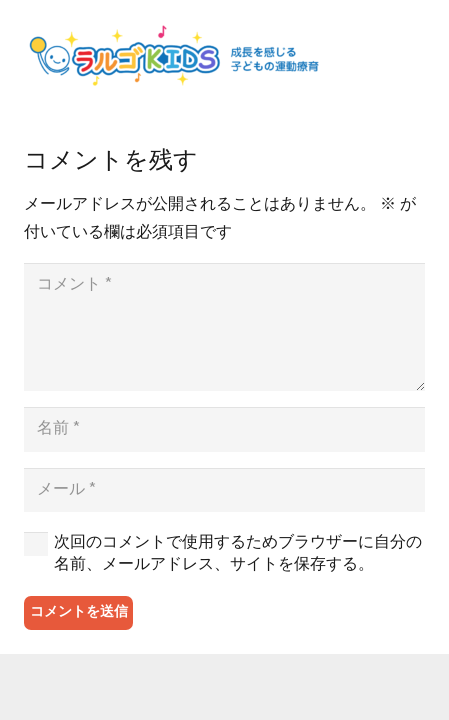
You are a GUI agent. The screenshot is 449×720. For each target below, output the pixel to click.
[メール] (224, 490)
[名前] (224, 429)
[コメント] (224, 327)
